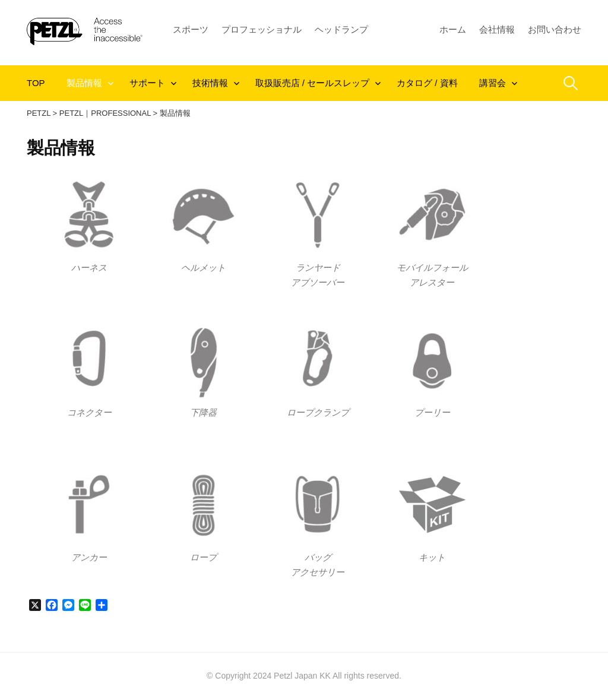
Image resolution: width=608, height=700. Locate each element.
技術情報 (210, 83)
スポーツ (191, 29)
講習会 (493, 83)
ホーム (453, 29)
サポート (147, 83)
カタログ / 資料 (427, 83)
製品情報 (84, 83)
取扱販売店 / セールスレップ (313, 83)
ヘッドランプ (341, 29)
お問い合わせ (555, 29)
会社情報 (497, 29)
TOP (36, 83)
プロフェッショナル (262, 29)
